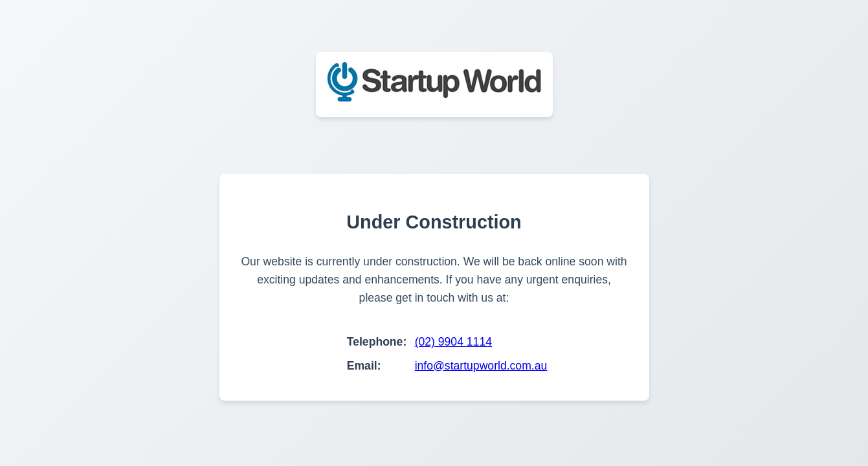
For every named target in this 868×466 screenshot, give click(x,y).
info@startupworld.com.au (481, 366)
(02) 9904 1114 (453, 342)
